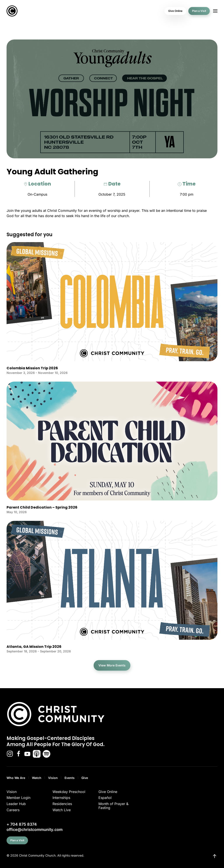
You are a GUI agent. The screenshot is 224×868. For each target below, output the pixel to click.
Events (70, 778)
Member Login (18, 798)
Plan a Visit (199, 11)
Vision (53, 778)
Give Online (175, 11)
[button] (215, 11)
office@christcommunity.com (35, 830)
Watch (37, 778)
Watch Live (62, 810)
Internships (61, 798)
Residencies (62, 804)
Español (105, 798)
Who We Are (16, 778)
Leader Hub (16, 804)
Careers (13, 810)
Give (85, 778)
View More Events (112, 665)
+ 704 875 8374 (22, 824)
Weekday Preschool (69, 792)
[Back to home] (12, 11)
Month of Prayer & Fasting (113, 806)
